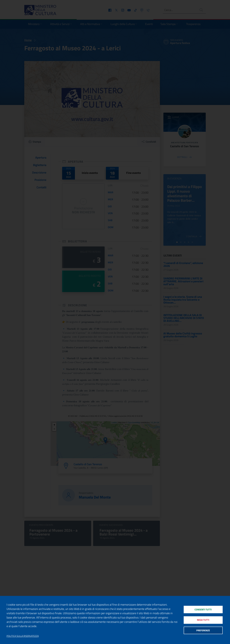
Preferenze (203, 631)
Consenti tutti (203, 609)
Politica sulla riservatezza (23, 636)
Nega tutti (203, 620)
